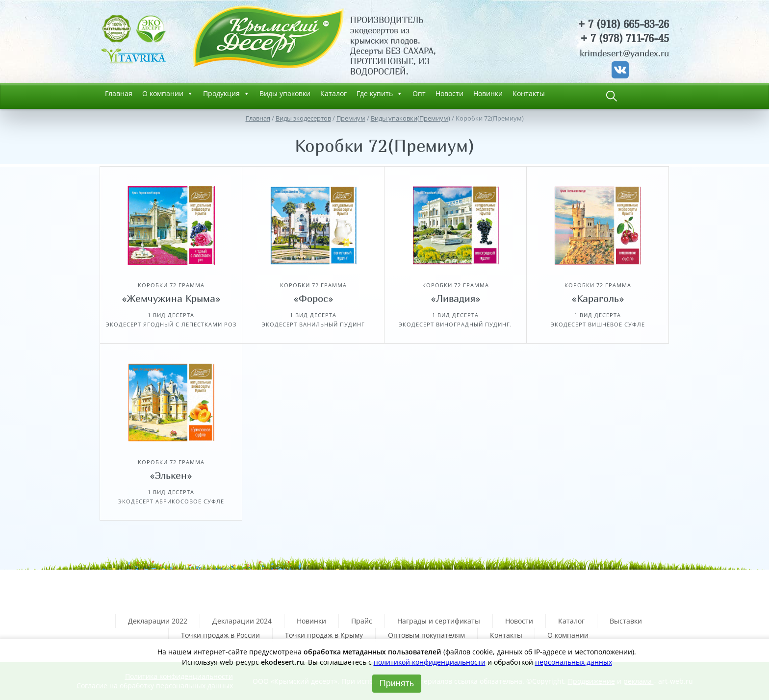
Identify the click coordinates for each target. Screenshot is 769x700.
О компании (168, 94)
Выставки (626, 621)
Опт (419, 93)
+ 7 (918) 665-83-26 (623, 24)
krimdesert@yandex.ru (624, 53)
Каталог (333, 93)
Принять (397, 683)
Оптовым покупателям (426, 635)
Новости (449, 93)
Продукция (226, 94)
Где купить (380, 94)
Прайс (362, 621)
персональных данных (574, 662)
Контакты (529, 93)
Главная (119, 93)
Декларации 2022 (158, 621)
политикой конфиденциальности (430, 662)
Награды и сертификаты (439, 621)
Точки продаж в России (220, 635)
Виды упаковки (285, 93)
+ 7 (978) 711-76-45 (625, 38)
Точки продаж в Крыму (324, 635)
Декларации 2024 (242, 621)
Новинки (488, 93)
